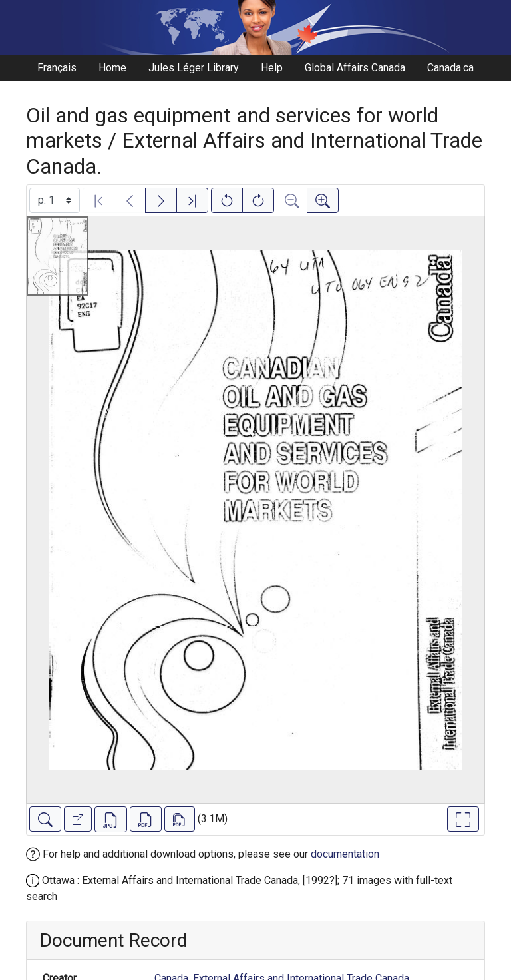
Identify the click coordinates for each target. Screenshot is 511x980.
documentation (345, 854)
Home (112, 68)
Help (272, 68)
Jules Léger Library (194, 68)
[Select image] (55, 200)
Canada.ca (450, 68)
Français (57, 68)
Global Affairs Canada (355, 68)
